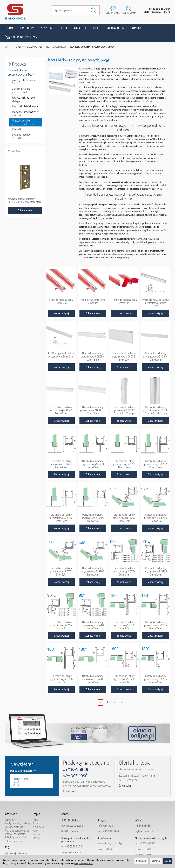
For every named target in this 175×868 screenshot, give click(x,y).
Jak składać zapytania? (16, 851)
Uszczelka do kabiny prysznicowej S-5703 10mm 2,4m (124, 508)
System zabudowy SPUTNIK (22, 127)
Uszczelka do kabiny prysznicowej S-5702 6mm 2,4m (61, 508)
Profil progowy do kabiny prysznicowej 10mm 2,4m (156, 293)
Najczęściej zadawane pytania (16, 845)
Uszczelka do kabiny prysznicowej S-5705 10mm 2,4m (124, 616)
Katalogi (80, 28)
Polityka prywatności (15, 828)
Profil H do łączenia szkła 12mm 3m (124, 292)
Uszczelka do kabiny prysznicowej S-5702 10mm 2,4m (156, 455)
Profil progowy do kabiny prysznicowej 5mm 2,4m (61, 346)
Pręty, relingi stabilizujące (25, 97)
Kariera (36, 828)
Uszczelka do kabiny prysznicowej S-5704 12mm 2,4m (156, 562)
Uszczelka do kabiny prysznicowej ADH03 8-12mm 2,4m (156, 347)
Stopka (36, 805)
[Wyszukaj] (94, 10)
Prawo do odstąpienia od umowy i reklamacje (17, 823)
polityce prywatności (84, 863)
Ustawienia (141, 861)
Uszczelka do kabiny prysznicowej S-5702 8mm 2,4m (93, 508)
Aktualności (116, 28)
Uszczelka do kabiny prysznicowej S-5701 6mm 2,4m (93, 455)
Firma (63, 28)
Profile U (16, 120)
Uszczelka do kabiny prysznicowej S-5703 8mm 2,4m (93, 562)
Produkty (27, 28)
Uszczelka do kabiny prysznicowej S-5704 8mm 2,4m (93, 616)
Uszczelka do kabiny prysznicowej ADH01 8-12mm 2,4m (93, 347)
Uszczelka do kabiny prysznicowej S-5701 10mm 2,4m (61, 455)
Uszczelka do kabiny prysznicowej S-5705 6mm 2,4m (61, 670)
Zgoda (168, 861)
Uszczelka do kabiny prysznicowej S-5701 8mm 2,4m (124, 455)
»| (122, 693)
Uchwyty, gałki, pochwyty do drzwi (25, 104)
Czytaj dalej (69, 782)
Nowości (47, 28)
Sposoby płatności (14, 818)
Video (97, 28)
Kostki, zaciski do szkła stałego (23, 90)
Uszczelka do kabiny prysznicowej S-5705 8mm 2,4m (93, 670)
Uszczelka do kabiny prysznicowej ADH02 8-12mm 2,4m (124, 347)
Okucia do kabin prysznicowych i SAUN (21, 63)
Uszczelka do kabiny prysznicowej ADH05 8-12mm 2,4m (93, 401)
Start (9, 28)
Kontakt (137, 28)
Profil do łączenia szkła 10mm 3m (61, 292)
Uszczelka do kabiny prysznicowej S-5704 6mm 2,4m (61, 616)
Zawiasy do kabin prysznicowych (21, 81)
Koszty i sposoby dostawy (18, 814)
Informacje (11, 805)
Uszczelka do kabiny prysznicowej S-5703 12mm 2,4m (156, 508)
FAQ (7, 838)
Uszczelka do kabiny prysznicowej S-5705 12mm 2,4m (156, 616)
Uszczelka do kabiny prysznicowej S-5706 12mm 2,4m (156, 670)
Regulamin (10, 810)
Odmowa (156, 861)
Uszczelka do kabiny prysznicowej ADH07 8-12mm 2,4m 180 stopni (156, 401)
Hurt (35, 821)
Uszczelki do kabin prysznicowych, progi (23, 113)
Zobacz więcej (61, 304)
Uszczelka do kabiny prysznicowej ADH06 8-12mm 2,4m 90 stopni (124, 401)
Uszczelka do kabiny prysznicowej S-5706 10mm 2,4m (124, 670)
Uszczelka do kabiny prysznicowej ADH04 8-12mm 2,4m (61, 401)
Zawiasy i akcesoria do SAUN (23, 72)
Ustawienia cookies (14, 832)
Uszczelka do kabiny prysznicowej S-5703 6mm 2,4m (61, 562)
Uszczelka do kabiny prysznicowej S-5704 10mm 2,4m (124, 562)
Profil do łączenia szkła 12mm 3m (93, 292)
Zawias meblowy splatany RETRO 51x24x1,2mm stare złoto (25, 191)
